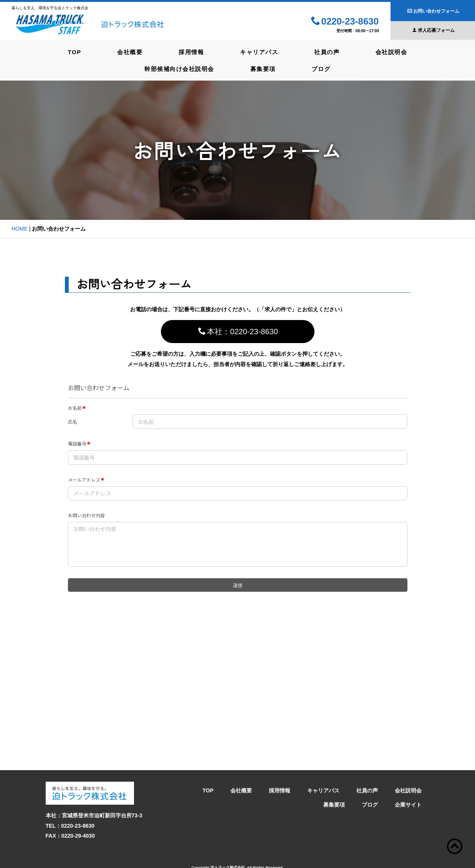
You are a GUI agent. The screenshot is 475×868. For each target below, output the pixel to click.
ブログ (323, 68)
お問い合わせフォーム (433, 11)
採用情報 (190, 52)
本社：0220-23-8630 (238, 331)
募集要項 (263, 68)
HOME (20, 228)
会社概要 (127, 52)
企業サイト (408, 790)
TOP (70, 52)
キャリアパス (260, 52)
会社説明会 (396, 52)
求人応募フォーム (433, 30)
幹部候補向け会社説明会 (177, 68)
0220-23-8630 (345, 21)
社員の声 (330, 52)
